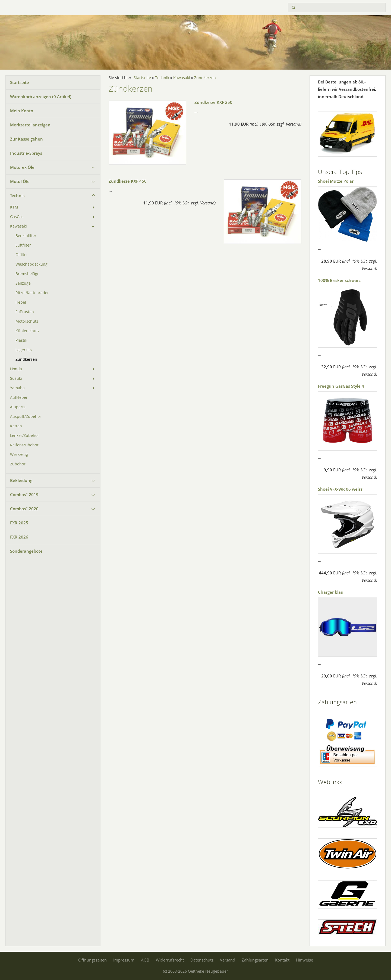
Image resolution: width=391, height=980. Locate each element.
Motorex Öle (22, 167)
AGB (145, 960)
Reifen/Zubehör (24, 445)
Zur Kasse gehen (26, 139)
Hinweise (305, 960)
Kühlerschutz (28, 331)
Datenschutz (202, 960)
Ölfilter (22, 255)
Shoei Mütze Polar (336, 181)
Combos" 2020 (24, 509)
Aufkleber (19, 397)
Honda (16, 369)
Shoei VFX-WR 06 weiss (340, 489)
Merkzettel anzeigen (30, 125)
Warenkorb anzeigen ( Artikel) (41, 97)
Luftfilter (23, 245)
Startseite (20, 82)
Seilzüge (23, 283)
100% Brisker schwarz (339, 280)
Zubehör (18, 464)
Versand (228, 960)
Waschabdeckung (31, 264)
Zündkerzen (26, 359)
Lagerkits (24, 350)
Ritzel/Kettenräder (32, 293)
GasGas (17, 217)
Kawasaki (18, 226)
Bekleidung (21, 480)
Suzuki (16, 378)
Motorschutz (27, 321)
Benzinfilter (26, 236)
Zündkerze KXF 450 (128, 181)
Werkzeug (19, 455)
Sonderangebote (26, 551)
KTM (14, 207)
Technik (18, 195)
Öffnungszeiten (92, 960)
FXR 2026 (19, 537)
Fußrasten (25, 312)
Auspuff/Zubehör (26, 416)
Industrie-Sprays (26, 153)
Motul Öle (20, 181)
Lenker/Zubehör (25, 435)
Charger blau (331, 592)
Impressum (124, 960)
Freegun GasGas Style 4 (341, 386)
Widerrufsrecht (170, 960)
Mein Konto (22, 111)
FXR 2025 (19, 523)
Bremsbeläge (27, 274)
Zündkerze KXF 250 (213, 102)
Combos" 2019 (24, 494)
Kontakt (282, 960)
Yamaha (17, 388)
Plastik (21, 340)
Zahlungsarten (255, 960)
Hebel (21, 302)
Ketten (16, 426)
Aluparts (18, 407)
